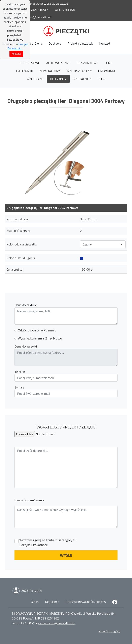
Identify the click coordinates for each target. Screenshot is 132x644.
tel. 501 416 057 (38, 10)
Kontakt (105, 43)
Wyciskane (35, 79)
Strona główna (32, 43)
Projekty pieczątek (80, 43)
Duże (109, 63)
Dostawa (55, 43)
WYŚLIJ (66, 555)
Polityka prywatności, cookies (86, 602)
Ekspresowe (30, 63)
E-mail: (19, 387)
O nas (35, 602)
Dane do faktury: (26, 305)
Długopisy (58, 79)
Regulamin (52, 602)
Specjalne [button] (81, 79)
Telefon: (20, 372)
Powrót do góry (109, 631)
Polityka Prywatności (34, 545)
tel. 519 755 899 (65, 10)
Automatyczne (58, 63)
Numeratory (50, 71)
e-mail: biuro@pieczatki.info (35, 17)
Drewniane (107, 71)
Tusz (102, 79)
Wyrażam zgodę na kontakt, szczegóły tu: (48, 542)
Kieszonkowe (87, 63)
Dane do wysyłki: (26, 346)
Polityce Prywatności (18, 46)
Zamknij (16, 54)
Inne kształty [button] (78, 71)
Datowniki (25, 71)
